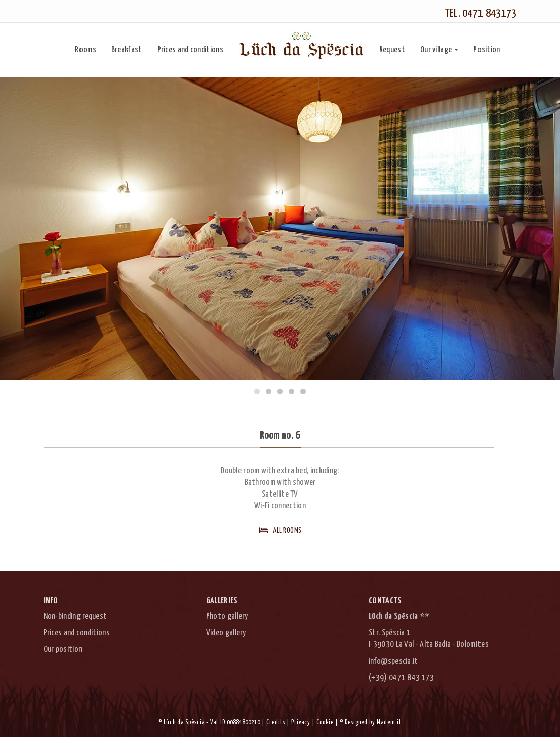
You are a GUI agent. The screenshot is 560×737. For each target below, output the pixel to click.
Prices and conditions (190, 50)
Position (487, 50)
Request (392, 50)
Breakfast (127, 50)
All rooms (280, 530)
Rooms (86, 50)
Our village (439, 50)
